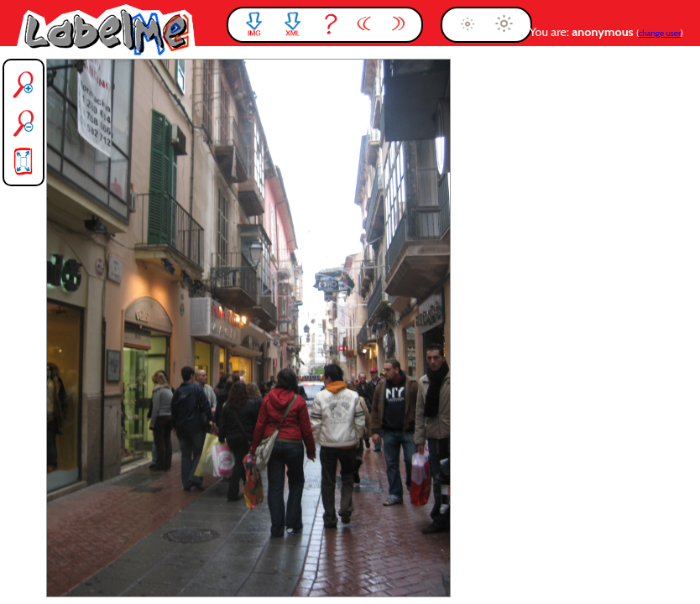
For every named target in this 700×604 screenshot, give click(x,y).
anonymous (604, 32)
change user (660, 33)
